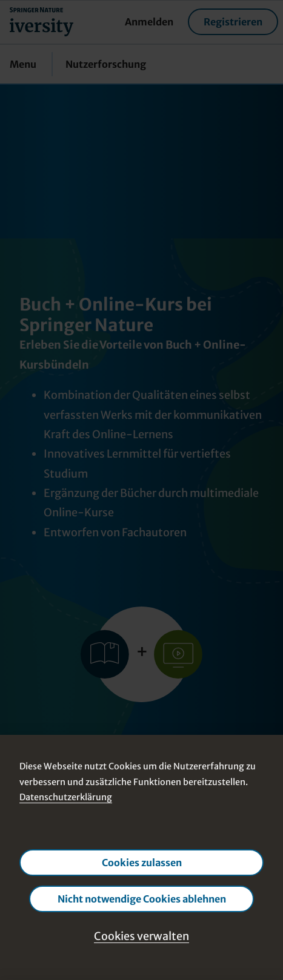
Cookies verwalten (141, 936)
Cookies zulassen (142, 863)
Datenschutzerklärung (66, 798)
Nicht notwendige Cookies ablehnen (142, 899)
